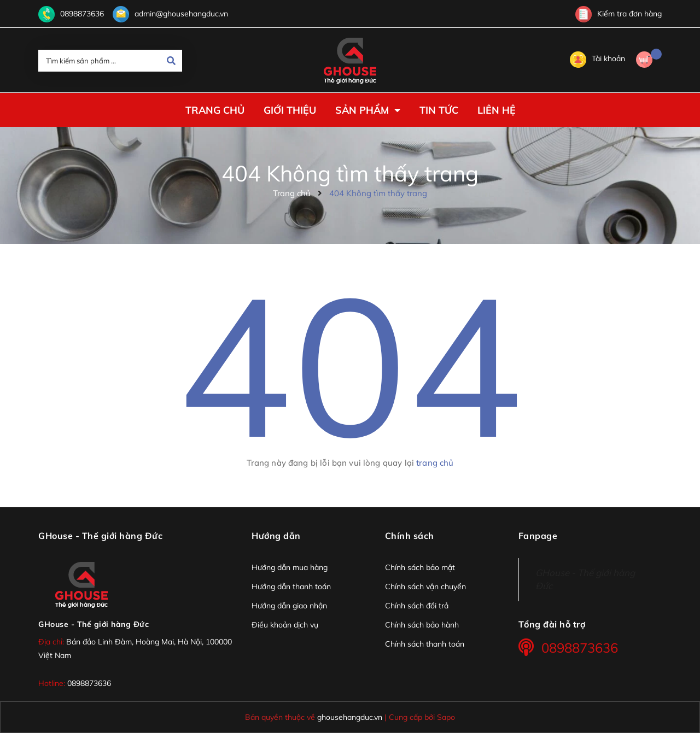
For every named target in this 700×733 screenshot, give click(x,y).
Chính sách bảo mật (420, 567)
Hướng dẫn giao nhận (289, 606)
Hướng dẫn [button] (276, 536)
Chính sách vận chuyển (425, 587)
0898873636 (82, 14)
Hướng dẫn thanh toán (291, 587)
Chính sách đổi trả (417, 606)
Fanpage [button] (538, 536)
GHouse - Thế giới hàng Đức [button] (100, 536)
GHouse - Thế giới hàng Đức (94, 624)
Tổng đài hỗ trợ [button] (552, 624)
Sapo (446, 717)
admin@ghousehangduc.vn (181, 14)
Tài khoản (597, 58)
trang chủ (435, 463)
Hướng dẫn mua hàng (290, 567)
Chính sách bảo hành (422, 625)
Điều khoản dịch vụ (285, 625)
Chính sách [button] (410, 536)
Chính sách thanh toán (425, 644)
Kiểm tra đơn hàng (619, 14)
